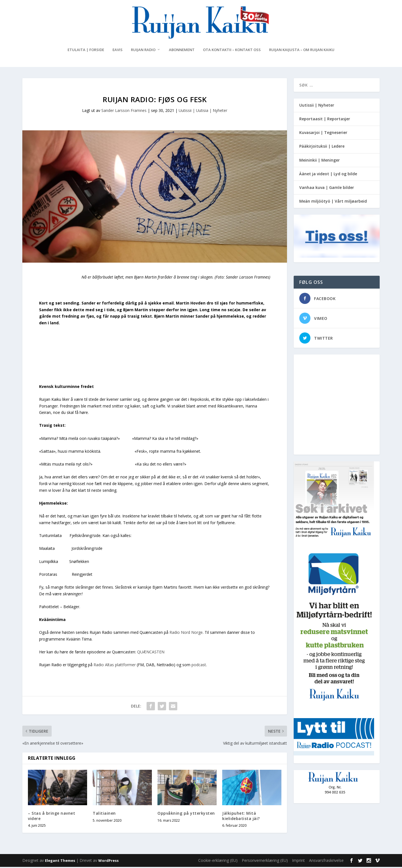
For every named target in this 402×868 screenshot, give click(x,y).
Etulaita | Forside (86, 51)
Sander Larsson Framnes (124, 112)
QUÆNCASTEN (151, 653)
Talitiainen (104, 815)
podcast (199, 666)
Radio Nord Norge (186, 634)
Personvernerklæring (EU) (265, 861)
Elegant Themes (60, 862)
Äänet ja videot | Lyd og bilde (328, 175)
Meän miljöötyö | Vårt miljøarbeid (333, 202)
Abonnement (182, 51)
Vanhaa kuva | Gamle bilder (327, 189)
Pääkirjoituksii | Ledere (322, 148)
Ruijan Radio (143, 51)
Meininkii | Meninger (320, 161)
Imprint (298, 861)
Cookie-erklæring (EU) (218, 861)
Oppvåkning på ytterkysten (186, 815)
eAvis (118, 51)
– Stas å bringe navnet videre (52, 817)
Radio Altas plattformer (115, 666)
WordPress (108, 862)
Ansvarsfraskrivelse (326, 861)
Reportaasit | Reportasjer (325, 120)
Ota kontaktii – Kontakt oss (232, 51)
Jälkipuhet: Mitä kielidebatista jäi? (241, 817)
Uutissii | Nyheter (317, 106)
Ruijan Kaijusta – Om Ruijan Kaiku (302, 51)
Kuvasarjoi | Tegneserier (323, 134)
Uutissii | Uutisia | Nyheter (203, 112)
